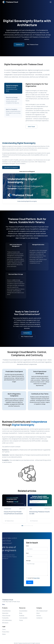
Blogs (21, 613)
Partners (39, 615)
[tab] (13, 100)
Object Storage (6, 615)
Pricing (21, 620)
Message (28, 561)
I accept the (33, 578)
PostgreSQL (5, 618)
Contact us (19, 45)
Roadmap (22, 615)
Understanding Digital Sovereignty (27, 201)
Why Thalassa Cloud (33, 45)
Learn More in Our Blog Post (11, 167)
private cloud (8, 509)
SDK (31, 509)
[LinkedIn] (4, 605)
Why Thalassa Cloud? (27, 337)
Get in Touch (31, 127)
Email (27, 553)
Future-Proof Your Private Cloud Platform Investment (13, 513)
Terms (4, 629)
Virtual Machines (6, 611)
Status (4, 634)
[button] (22, 526)
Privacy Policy (37, 578)
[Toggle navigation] (50, 2)
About (38, 613)
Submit (30, 582)
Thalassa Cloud (10, 2)
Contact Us (26, 333)
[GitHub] (3, 605)
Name (27, 546)
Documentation (23, 611)
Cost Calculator (23, 618)
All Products (5, 623)
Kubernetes (5, 613)
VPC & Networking (7, 620)
